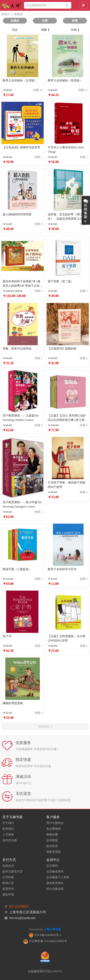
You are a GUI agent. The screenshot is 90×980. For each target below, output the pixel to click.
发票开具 (8, 889)
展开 (86, 210)
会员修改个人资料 (58, 877)
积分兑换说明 (55, 889)
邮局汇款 (8, 883)
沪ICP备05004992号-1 (45, 935)
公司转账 (8, 877)
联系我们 (8, 829)
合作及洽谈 (10, 840)
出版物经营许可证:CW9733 (45, 971)
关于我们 (8, 823)
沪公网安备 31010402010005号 (45, 941)
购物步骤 (52, 835)
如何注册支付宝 (12, 871)
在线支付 (8, 866)
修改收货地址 (55, 883)
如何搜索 (52, 840)
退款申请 (8, 895)
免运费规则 (54, 829)
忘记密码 (52, 866)
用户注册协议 (55, 823)
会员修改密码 (55, 871)
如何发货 (52, 846)
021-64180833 (19, 906)
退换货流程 (54, 852)
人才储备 (8, 835)
